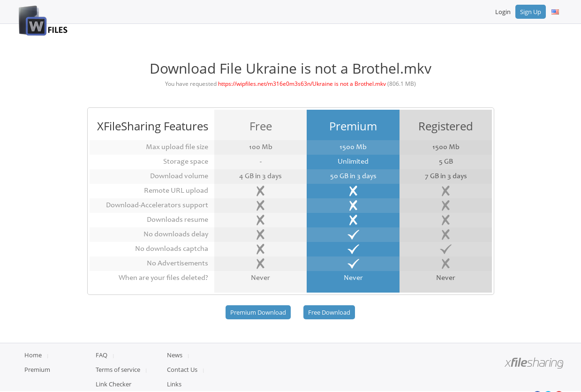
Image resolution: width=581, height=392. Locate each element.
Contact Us (182, 369)
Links (174, 384)
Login (503, 12)
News (175, 355)
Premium (37, 369)
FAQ (102, 355)
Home (33, 355)
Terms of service (118, 369)
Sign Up (531, 12)
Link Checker (113, 384)
